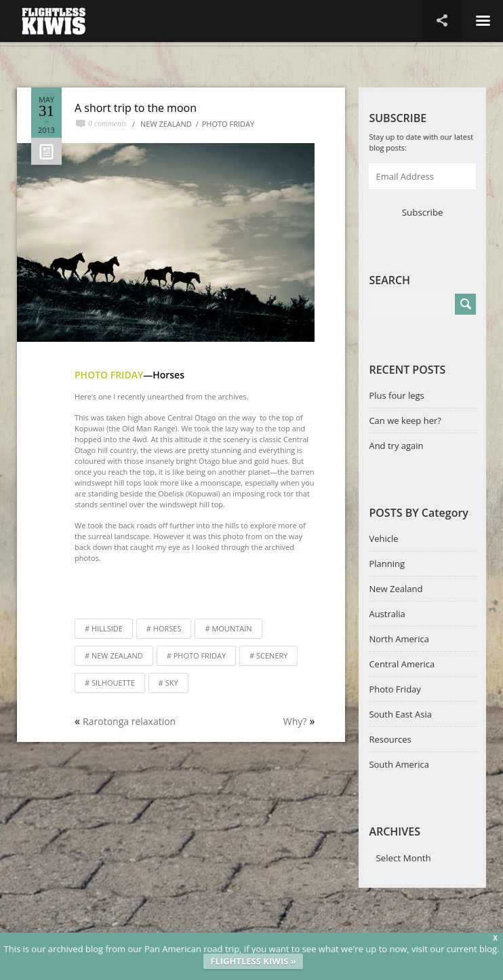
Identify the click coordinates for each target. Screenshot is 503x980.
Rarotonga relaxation (129, 721)
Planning (387, 564)
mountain (232, 628)
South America (399, 764)
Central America (402, 664)
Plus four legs (396, 395)
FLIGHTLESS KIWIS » (253, 961)
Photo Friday (228, 124)
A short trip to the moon (136, 108)
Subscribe (423, 212)
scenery (272, 655)
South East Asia (400, 714)
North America (399, 639)
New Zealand (166, 124)
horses (167, 628)
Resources (390, 739)
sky (172, 683)
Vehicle (383, 538)
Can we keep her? (405, 420)
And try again (396, 446)
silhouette (113, 683)
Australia (387, 614)
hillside (107, 628)
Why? (295, 721)
